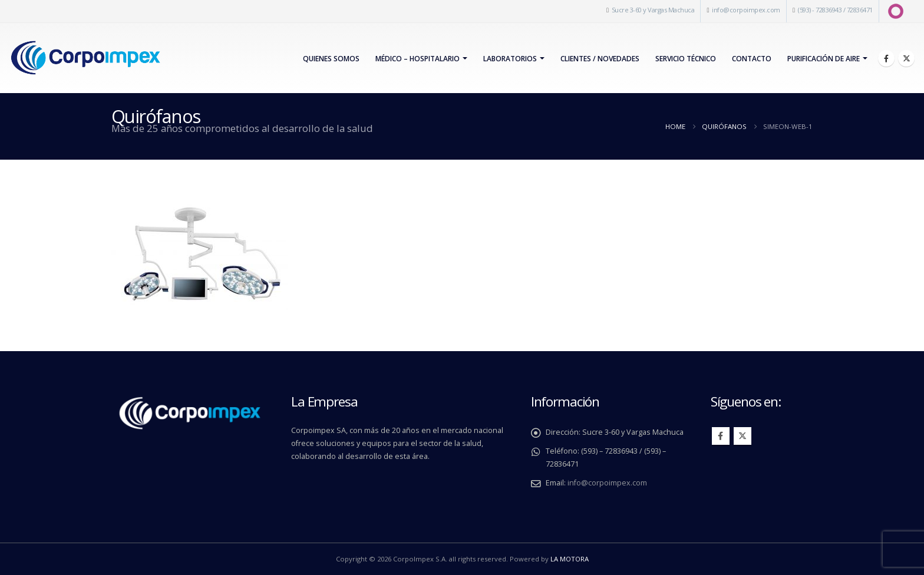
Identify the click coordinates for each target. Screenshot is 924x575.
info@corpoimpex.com (746, 10)
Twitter (742, 436)
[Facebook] (886, 58)
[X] (906, 58)
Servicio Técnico (686, 59)
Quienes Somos (331, 59)
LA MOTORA (570, 559)
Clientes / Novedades (600, 59)
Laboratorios (510, 59)
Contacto (752, 59)
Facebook (721, 436)
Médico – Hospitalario (418, 59)
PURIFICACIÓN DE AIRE (824, 59)
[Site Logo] (85, 58)
